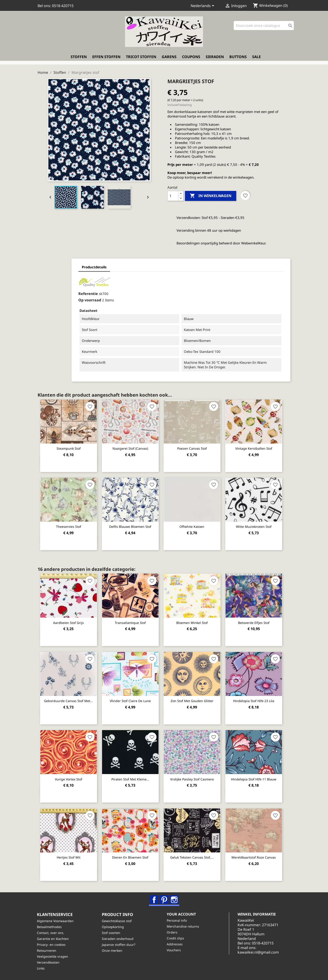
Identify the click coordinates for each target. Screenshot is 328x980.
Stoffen (79, 59)
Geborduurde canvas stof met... (69, 699)
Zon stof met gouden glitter (195, 699)
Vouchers (174, 950)
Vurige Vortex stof (69, 778)
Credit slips (176, 938)
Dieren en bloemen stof (132, 856)
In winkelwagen (211, 195)
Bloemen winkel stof (195, 621)
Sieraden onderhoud (118, 939)
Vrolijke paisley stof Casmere (195, 778)
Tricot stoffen (141, 59)
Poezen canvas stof (195, 447)
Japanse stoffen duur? (119, 945)
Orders (173, 932)
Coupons (191, 59)
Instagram (174, 898)
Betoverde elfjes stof (258, 621)
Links (41, 968)
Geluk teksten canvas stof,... (195, 856)
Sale (256, 59)
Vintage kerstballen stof (258, 447)
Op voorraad (63, 299)
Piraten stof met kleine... (132, 778)
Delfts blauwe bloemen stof (132, 525)
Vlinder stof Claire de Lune (132, 699)
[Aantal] (173, 195)
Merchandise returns (184, 926)
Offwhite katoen (195, 525)
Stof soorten (112, 933)
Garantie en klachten (54, 939)
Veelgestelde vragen (53, 956)
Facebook (154, 898)
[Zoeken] (264, 27)
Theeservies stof (69, 525)
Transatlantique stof (132, 621)
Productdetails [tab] (67, 266)
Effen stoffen (106, 59)
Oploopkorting (114, 927)
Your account (182, 914)
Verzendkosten (49, 962)
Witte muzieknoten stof (258, 525)
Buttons (238, 59)
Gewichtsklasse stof (117, 921)
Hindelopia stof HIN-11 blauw (258, 778)
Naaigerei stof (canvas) (132, 447)
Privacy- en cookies (52, 945)
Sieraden (215, 59)
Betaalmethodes (50, 927)
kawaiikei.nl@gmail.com (261, 952)
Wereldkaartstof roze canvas (258, 856)
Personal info (177, 920)
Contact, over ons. (51, 933)
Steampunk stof (69, 447)
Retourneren (47, 950)
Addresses (175, 944)
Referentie (61, 292)
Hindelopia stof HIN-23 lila (258, 699)
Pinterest (164, 898)
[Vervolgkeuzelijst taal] (203, 6)
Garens (169, 59)
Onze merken (113, 950)
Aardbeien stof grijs (69, 621)
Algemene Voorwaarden (56, 921)
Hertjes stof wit (69, 856)
